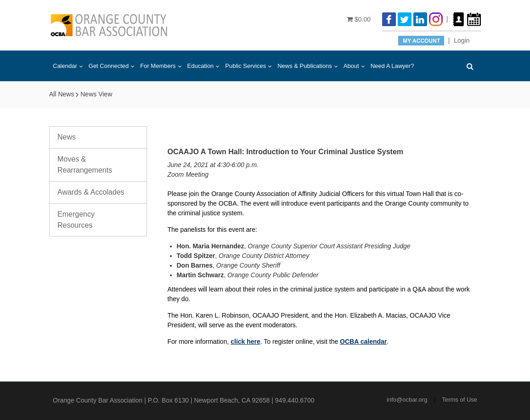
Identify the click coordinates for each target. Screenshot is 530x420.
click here (245, 342)
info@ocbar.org (407, 400)
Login (462, 40)
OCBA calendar (363, 342)
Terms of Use (460, 400)
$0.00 (359, 19)
